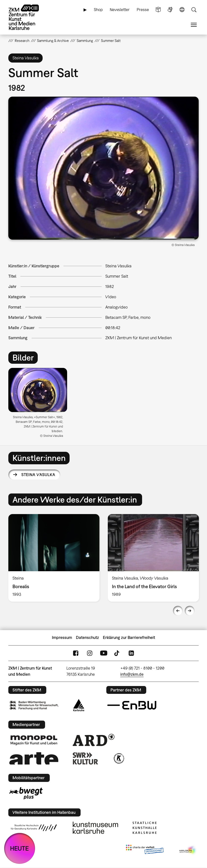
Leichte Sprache (158, 10)
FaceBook (76, 653)
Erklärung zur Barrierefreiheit (129, 637)
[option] (40, 405)
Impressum (62, 637)
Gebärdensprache (170, 10)
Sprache (182, 10)
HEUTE (19, 848)
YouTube (104, 653)
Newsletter (120, 10)
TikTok (117, 653)
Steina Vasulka (38, 475)
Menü (194, 25)
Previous (178, 611)
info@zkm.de (132, 674)
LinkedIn (131, 653)
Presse (143, 10)
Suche (194, 10)
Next (190, 611)
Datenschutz (87, 637)
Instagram (90, 653)
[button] (103, 168)
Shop (98, 10)
